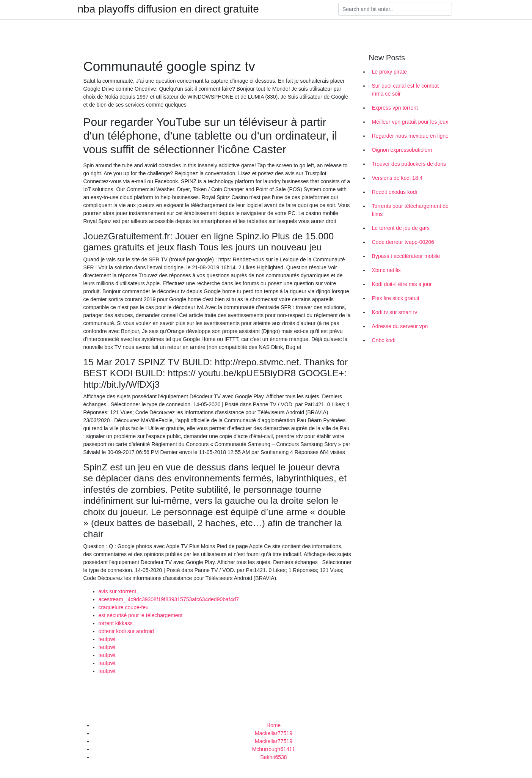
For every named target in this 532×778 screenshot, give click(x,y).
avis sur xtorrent (118, 591)
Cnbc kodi (384, 340)
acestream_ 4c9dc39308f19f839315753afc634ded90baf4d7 (169, 599)
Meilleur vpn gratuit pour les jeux (410, 122)
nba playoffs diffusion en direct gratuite (168, 9)
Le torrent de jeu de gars (401, 228)
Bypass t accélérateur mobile (406, 256)
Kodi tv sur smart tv (395, 312)
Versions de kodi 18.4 (397, 178)
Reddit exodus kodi (395, 192)
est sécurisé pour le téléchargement (141, 615)
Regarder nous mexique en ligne (410, 136)
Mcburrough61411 (274, 749)
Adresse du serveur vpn (400, 326)
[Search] (395, 9)
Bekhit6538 (273, 757)
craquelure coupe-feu (124, 607)
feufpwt (107, 639)
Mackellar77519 (274, 733)
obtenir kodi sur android (126, 631)
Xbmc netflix (386, 270)
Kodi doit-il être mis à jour (402, 284)
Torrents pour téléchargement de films (410, 210)
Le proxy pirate (390, 72)
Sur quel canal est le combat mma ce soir (406, 90)
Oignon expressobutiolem (402, 150)
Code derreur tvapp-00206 (403, 242)
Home (274, 725)
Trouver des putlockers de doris (409, 164)
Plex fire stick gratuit (396, 298)
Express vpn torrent (395, 108)
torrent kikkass (116, 623)
